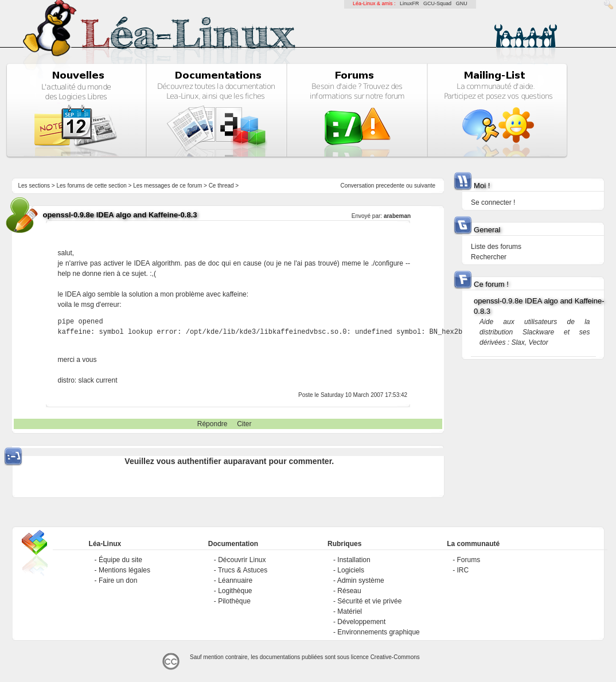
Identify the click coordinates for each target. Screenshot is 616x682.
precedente (390, 186)
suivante (425, 186)
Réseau (349, 591)
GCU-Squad (437, 3)
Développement (361, 622)
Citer (244, 424)
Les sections (34, 186)
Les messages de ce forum (167, 186)
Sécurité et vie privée (369, 601)
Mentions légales (124, 570)
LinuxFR (410, 3)
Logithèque (235, 591)
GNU (462, 3)
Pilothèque (234, 601)
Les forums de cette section (91, 186)
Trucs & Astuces (243, 570)
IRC (463, 570)
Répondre (213, 424)
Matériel (350, 611)
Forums (469, 560)
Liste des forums (496, 247)
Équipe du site (120, 560)
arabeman (397, 216)
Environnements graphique (378, 632)
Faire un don (118, 580)
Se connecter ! (493, 202)
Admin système (361, 580)
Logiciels (351, 570)
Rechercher (489, 257)
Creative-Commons (395, 657)
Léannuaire (235, 580)
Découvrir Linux (242, 560)
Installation (354, 560)
